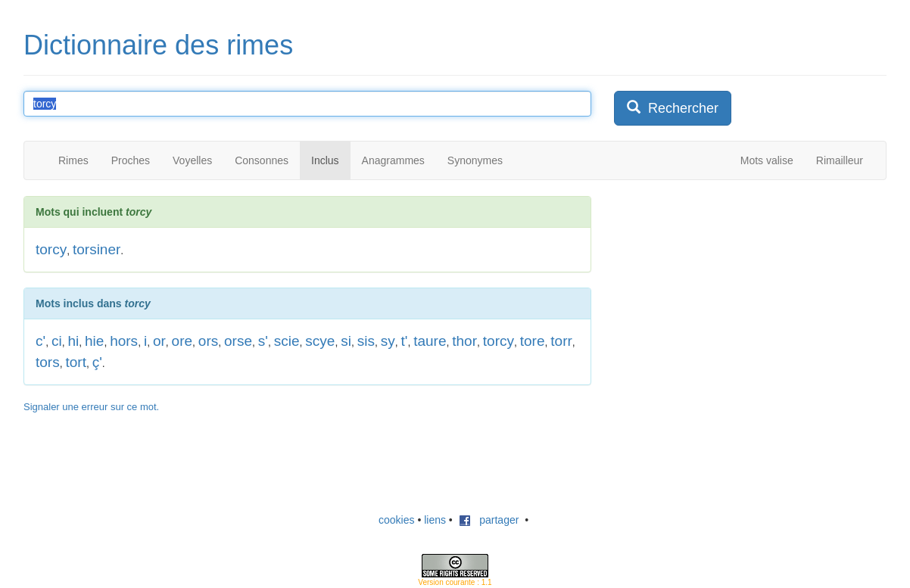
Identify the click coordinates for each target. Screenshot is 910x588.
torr (561, 341)
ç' (97, 362)
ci (57, 341)
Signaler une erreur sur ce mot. (91, 407)
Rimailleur (840, 160)
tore (533, 341)
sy (388, 341)
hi (73, 341)
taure (430, 341)
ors (208, 341)
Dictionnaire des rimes (158, 45)
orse (238, 341)
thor (464, 341)
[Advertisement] (728, 291)
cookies (396, 520)
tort (75, 362)
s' (263, 341)
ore (182, 341)
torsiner (97, 249)
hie (94, 341)
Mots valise (767, 160)
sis (366, 341)
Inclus (325, 160)
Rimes (73, 160)
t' (404, 341)
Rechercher (673, 108)
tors (48, 362)
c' (41, 341)
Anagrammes (393, 160)
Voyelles (192, 160)
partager (489, 520)
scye (320, 341)
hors (124, 341)
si (346, 341)
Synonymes (475, 160)
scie (287, 341)
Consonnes (262, 160)
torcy (51, 249)
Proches (131, 160)
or (159, 341)
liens (435, 520)
